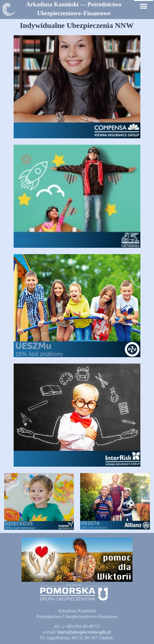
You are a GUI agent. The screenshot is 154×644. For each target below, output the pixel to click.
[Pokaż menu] (144, 6)
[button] (84, 632)
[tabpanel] (74, 9)
